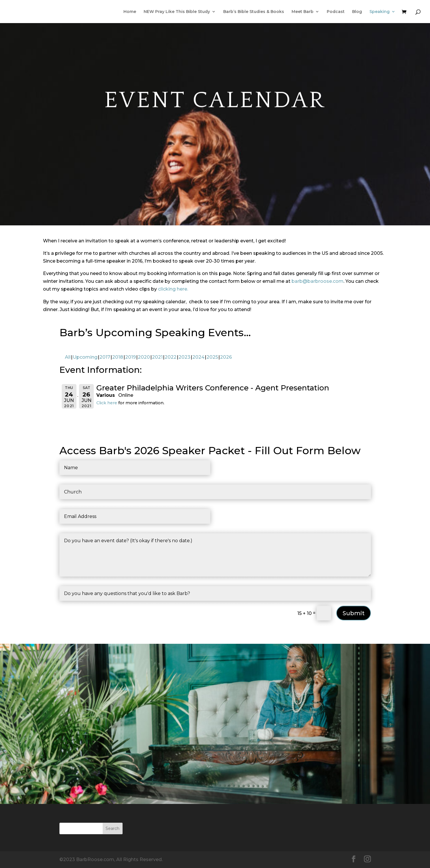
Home (130, 12)
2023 (184, 357)
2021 (157, 357)
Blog (357, 12)
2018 (118, 357)
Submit (354, 613)
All (68, 357)
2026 (226, 357)
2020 (144, 357)
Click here (107, 403)
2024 (198, 357)
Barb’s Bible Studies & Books (254, 12)
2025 (212, 357)
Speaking (380, 12)
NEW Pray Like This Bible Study (177, 12)
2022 (171, 357)
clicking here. (173, 289)
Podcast (336, 12)
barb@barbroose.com (318, 281)
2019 (130, 357)
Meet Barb (303, 12)
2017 (105, 357)
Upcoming (85, 357)
